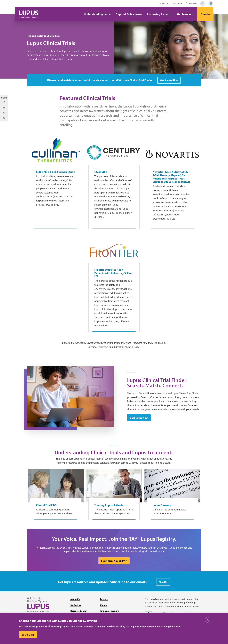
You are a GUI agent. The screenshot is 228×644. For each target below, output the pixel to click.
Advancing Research (159, 14)
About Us (164, 3)
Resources (177, 3)
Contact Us (76, 606)
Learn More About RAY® (114, 562)
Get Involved (184, 14)
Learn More (28, 635)
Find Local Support (109, 612)
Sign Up (163, 583)
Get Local (192, 3)
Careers (104, 600)
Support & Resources (128, 14)
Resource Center (79, 612)
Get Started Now (139, 418)
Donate (205, 14)
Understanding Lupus (97, 14)
